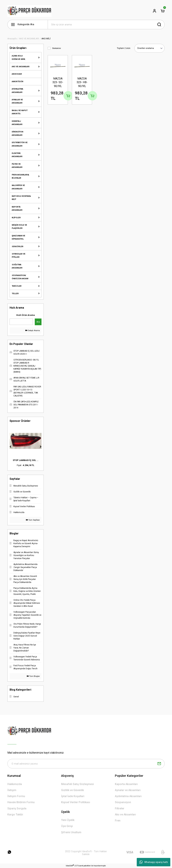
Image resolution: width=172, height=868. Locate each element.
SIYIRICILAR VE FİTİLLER (19, 255)
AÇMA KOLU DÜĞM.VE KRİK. (19, 57)
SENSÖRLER (18, 246)
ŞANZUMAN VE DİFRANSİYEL (18, 237)
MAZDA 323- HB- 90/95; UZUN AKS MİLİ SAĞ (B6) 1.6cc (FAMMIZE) (82, 82)
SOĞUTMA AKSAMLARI (17, 266)
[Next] (41, 447)
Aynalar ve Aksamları (128, 790)
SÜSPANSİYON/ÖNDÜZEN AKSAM (20, 277)
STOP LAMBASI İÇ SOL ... (26, 460)
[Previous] (10, 447)
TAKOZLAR (17, 286)
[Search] (106, 25)
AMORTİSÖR (18, 81)
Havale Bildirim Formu (21, 802)
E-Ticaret (79, 866)
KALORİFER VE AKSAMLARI (18, 187)
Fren (118, 821)
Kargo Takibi (15, 814)
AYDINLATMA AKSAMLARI (17, 90)
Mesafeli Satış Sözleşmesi (78, 784)
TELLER (15, 293)
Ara (38, 322)
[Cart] (163, 11)
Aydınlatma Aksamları (128, 796)
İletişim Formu (16, 796)
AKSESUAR (17, 74)
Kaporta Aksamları (126, 784)
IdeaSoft (70, 866)
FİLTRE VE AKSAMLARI (17, 166)
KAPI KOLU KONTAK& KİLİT (21, 198)
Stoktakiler (57, 48)
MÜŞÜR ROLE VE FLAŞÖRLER (19, 227)
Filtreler (120, 808)
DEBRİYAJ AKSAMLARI (17, 123)
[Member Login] (155, 11)
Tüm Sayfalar (33, 520)
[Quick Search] (21, 322)
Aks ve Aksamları (125, 814)
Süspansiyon (123, 802)
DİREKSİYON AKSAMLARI (17, 133)
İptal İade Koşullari (73, 796)
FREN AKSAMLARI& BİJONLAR (20, 176)
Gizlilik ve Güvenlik (72, 790)
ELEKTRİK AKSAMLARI (17, 155)
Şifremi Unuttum (71, 832)
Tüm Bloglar (33, 676)
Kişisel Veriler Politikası (76, 802)
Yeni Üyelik (68, 820)
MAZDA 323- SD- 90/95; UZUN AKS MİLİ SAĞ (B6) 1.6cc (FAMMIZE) (58, 82)
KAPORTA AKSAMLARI (17, 208)
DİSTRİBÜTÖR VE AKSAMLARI (20, 144)
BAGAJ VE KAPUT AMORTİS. (20, 112)
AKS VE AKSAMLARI (21, 67)
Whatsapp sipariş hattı (154, 862)
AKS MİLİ (46, 39)
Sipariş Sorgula (17, 808)
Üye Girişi (67, 826)
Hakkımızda (15, 784)
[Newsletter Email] (86, 764)
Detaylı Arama (33, 330)
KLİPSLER (16, 218)
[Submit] (159, 764)
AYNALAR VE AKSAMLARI (17, 101)
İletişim (12, 790)
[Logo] (29, 11)
